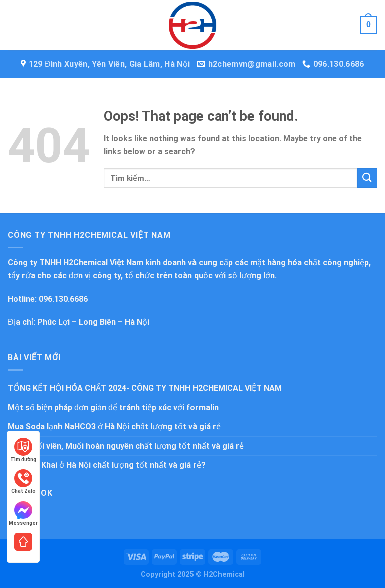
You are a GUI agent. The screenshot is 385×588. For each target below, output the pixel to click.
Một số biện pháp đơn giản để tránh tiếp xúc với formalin (113, 407)
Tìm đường (23, 450)
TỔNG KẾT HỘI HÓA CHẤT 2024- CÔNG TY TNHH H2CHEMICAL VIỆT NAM (145, 388)
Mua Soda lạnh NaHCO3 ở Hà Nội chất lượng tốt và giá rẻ (114, 426)
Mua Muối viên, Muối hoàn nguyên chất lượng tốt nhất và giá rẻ (126, 446)
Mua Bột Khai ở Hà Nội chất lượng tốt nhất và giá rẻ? (107, 465)
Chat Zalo (23, 482)
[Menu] (15, 25)
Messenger (23, 514)
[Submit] (367, 178)
